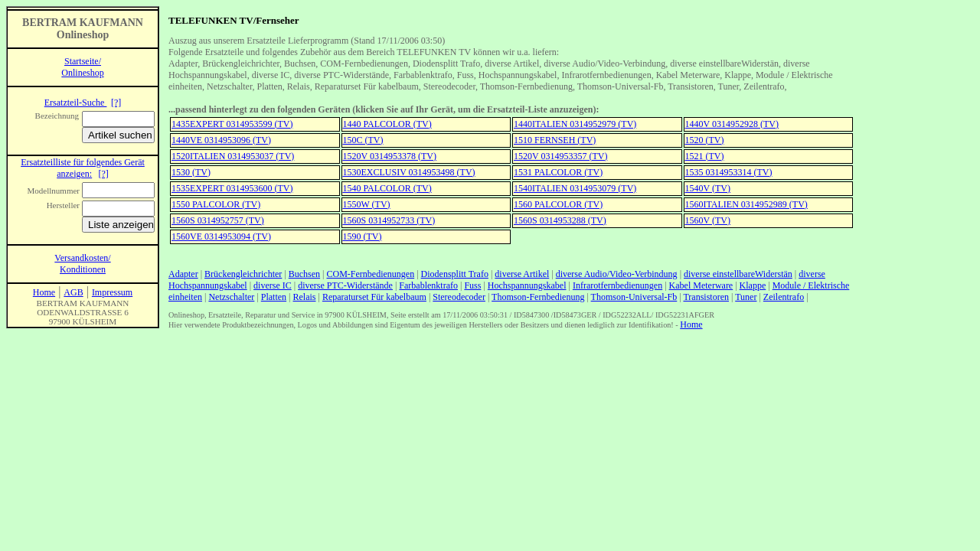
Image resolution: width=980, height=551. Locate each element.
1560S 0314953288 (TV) (560, 220)
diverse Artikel (522, 274)
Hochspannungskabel (527, 285)
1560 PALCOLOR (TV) (558, 204)
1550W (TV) (367, 204)
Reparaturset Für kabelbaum (374, 297)
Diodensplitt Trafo (455, 274)
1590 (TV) (363, 236)
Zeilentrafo (784, 297)
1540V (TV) (708, 188)
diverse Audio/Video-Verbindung (617, 274)
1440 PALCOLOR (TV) (387, 124)
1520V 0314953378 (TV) (390, 156)
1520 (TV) (705, 140)
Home (691, 324)
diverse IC (273, 285)
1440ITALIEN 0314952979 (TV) (575, 124)
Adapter (183, 274)
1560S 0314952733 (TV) (389, 220)
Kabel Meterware (701, 285)
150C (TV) (363, 140)
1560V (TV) (708, 220)
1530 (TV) (191, 172)
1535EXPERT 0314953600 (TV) (232, 188)
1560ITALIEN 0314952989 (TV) (746, 204)
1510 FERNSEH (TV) (555, 140)
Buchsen (304, 274)
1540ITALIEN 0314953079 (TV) (575, 188)
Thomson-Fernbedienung (538, 297)
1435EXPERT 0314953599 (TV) (232, 124)
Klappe (753, 285)
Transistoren (706, 297)
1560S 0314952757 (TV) (218, 220)
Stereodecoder (459, 297)
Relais (305, 297)
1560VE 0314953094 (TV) (221, 236)
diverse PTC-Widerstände (345, 285)
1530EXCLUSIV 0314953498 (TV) (409, 172)
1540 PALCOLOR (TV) (387, 188)
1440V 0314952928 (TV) (732, 124)
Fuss (472, 285)
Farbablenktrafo (428, 285)
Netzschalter (231, 297)
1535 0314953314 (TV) (729, 172)
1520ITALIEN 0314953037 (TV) (233, 156)
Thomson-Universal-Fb (634, 297)
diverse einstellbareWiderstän (738, 274)
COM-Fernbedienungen (371, 274)
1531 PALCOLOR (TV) (558, 172)
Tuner (746, 297)
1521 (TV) (705, 156)
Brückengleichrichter (243, 274)
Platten (274, 297)
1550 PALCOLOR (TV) (216, 204)
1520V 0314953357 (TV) (560, 156)
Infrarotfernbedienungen (617, 285)
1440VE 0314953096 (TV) (221, 140)
